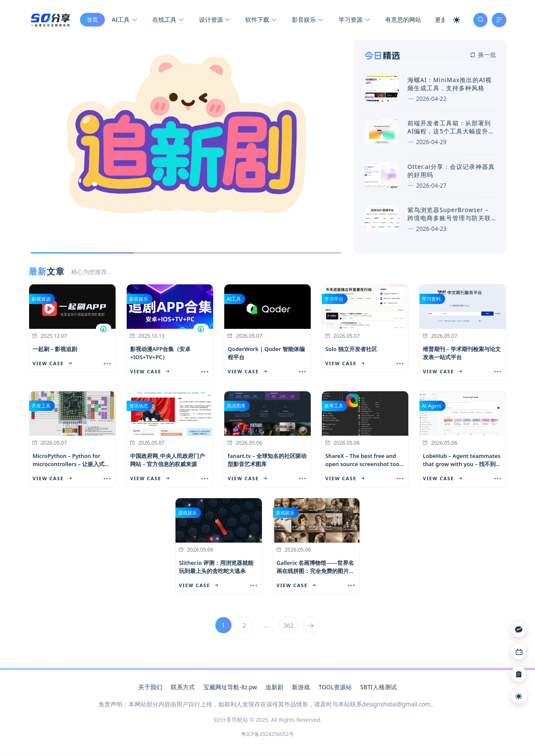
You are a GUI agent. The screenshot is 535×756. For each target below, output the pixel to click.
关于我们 (150, 690)
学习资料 (431, 302)
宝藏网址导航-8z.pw (230, 690)
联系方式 (183, 690)
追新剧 (274, 690)
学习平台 (334, 302)
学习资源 (354, 22)
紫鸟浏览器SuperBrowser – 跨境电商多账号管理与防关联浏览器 (449, 221)
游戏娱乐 (187, 515)
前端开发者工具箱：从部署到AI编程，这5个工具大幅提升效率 (451, 134)
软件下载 (261, 22)
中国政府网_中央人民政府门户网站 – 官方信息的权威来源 (167, 463)
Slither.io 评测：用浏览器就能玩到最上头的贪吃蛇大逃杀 (216, 570)
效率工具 (334, 409)
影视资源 (41, 302)
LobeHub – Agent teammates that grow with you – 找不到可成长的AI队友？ (462, 467)
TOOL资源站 (335, 690)
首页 (92, 21)
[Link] (519, 652)
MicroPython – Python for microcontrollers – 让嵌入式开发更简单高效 (71, 467)
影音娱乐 (307, 22)
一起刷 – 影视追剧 (55, 352)
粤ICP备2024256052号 (267, 737)
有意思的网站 (403, 21)
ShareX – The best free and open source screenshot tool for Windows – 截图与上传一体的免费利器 (364, 471)
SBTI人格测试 (378, 690)
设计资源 (214, 22)
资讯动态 (139, 409)
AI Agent (432, 409)
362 (289, 628)
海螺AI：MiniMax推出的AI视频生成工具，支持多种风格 (450, 87)
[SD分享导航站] (50, 21)
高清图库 (236, 409)
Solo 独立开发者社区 (351, 352)
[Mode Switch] (454, 21)
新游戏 (301, 690)
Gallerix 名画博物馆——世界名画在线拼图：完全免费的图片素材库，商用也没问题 (315, 574)
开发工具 (41, 409)
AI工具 (124, 22)
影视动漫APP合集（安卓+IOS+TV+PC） (160, 356)
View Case (52, 366)
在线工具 (168, 22)
